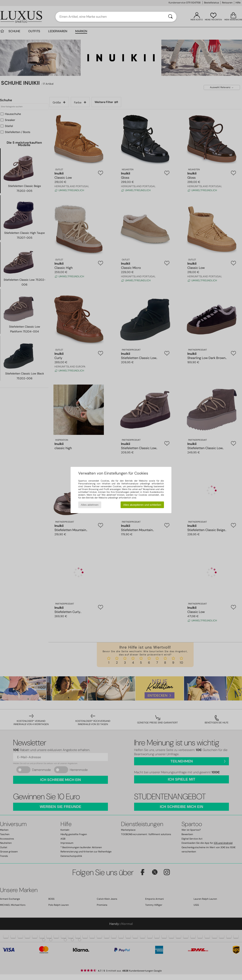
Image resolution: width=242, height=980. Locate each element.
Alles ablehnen (90, 505)
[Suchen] (170, 17)
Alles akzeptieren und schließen (142, 505)
